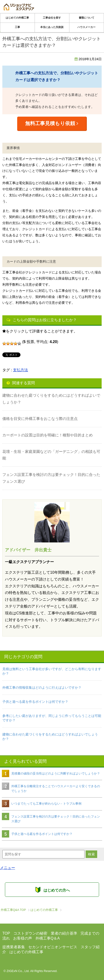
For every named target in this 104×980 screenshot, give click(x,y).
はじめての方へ (52, 890)
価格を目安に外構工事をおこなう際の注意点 (40, 419)
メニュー (8, 868)
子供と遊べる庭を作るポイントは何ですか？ (35, 702)
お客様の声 (23, 938)
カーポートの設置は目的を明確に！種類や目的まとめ (48, 435)
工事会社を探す (52, 18)
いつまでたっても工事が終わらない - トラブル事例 (46, 804)
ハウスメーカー (86, 27)
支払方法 (20, 370)
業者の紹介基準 (64, 933)
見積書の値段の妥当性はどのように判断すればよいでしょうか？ (56, 773)
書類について (87, 18)
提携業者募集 (14, 947)
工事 (17, 27)
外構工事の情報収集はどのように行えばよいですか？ (42, 688)
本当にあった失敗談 (52, 27)
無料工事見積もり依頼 (52, 123)
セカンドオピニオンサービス (53, 947)
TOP (13, 910)
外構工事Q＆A (48, 938)
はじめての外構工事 (17, 18)
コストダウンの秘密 (30, 933)
